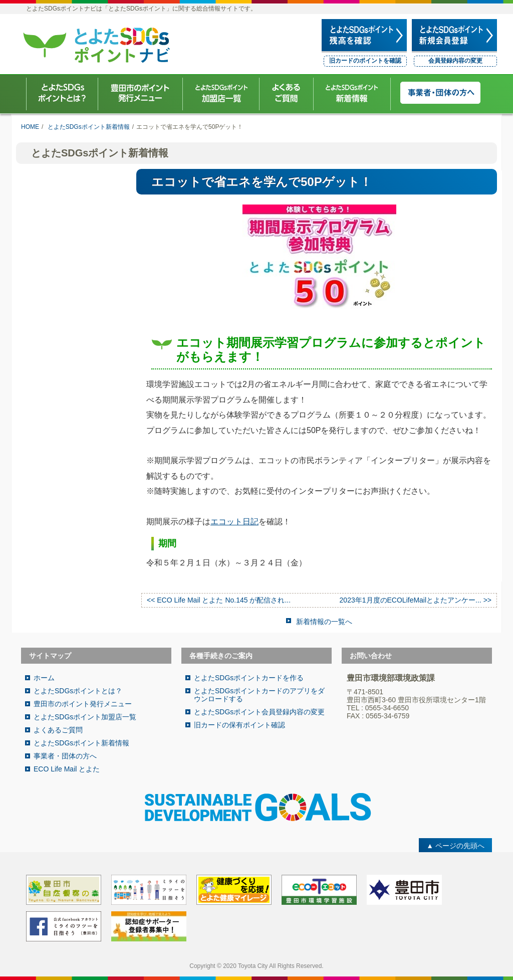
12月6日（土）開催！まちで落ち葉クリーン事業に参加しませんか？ (74, 316)
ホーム (44, 678)
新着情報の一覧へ (324, 622)
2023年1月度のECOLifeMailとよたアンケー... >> (416, 600)
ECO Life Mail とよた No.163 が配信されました (71, 381)
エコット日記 (234, 522)
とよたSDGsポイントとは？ (78, 691)
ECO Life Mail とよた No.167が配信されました (71, 189)
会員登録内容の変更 (455, 61)
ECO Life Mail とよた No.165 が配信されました (71, 281)
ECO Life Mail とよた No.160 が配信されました (71, 473)
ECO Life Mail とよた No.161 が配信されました (71, 443)
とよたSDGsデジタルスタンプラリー (74, 251)
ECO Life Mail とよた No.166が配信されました (71, 220)
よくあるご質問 (58, 730)
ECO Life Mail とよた (67, 769)
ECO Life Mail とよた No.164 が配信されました (71, 351)
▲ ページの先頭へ (455, 846)
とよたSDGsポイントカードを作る (249, 678)
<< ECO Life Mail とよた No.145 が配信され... (219, 600)
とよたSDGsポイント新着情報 (89, 127)
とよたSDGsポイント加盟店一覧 (85, 717)
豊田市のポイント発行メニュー (83, 704)
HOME (30, 127)
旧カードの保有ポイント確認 (239, 725)
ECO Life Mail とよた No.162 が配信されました (71, 412)
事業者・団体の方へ (65, 756)
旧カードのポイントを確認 (365, 61)
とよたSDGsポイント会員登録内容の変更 (259, 712)
